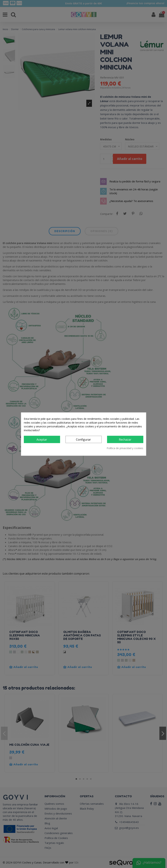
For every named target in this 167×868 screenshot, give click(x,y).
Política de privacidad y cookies (125, 448)
